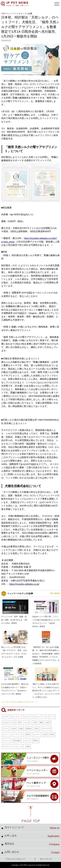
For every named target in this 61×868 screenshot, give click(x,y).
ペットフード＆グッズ (17, 14)
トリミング (18, 735)
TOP (3, 14)
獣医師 (29, 729)
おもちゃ (7, 723)
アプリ (6, 729)
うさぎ (27, 723)
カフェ (27, 741)
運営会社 (32, 844)
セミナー (28, 717)
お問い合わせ (32, 852)
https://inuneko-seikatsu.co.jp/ (24, 584)
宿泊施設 (17, 741)
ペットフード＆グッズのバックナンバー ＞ (19, 702)
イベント (7, 735)
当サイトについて (32, 828)
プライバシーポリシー (15, 859)
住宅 (45, 735)
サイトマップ (46, 859)
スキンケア (46, 729)
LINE (14, 729)
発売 (37, 729)
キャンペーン (40, 717)
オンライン (16, 717)
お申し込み (32, 836)
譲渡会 (36, 741)
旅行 (48, 723)
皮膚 (21, 729)
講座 (28, 735)
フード (52, 717)
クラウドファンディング (13, 747)
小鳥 (34, 723)
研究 (52, 735)
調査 (28, 747)
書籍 (41, 723)
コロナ (6, 717)
